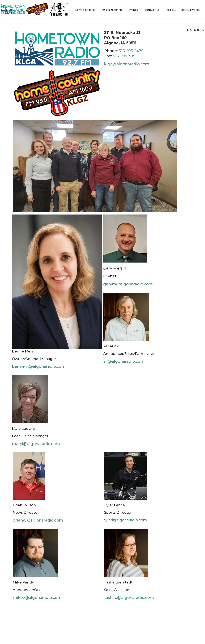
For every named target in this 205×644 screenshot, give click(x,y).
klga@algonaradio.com (127, 65)
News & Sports (62, 30)
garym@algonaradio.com (128, 285)
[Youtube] (198, 30)
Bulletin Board (89, 30)
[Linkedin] (195, 30)
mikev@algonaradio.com (37, 599)
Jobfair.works (168, 30)
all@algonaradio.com (124, 363)
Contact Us (129, 30)
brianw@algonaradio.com (38, 521)
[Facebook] (188, 30)
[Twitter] (191, 30)
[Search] (203, 30)
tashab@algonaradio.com (129, 599)
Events (110, 30)
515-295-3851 (125, 57)
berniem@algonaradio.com (39, 368)
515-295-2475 (131, 52)
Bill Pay (148, 30)
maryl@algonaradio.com (36, 445)
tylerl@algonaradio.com (125, 521)
